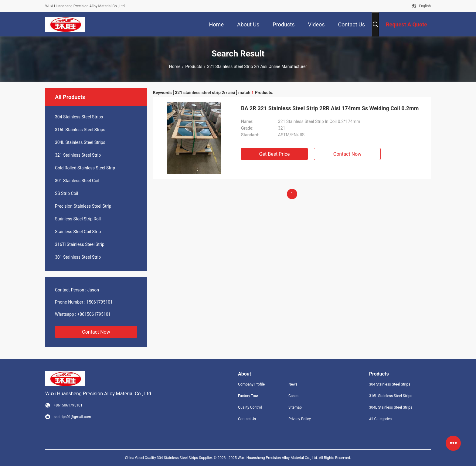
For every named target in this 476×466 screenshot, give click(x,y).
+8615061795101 (94, 314)
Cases (293, 396)
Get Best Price (275, 154)
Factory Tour (248, 396)
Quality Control (250, 407)
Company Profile (251, 384)
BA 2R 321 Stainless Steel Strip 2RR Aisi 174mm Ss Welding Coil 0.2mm (330, 108)
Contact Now (96, 332)
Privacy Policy (300, 419)
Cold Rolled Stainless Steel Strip (85, 168)
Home (175, 66)
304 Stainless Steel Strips (79, 117)
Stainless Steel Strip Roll (78, 219)
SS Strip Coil (66, 193)
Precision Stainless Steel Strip (83, 206)
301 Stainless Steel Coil (77, 181)
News (293, 384)
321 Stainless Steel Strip (78, 155)
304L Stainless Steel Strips (80, 142)
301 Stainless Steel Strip (78, 257)
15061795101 (100, 302)
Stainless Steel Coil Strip (78, 232)
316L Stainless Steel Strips (80, 130)
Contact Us (247, 419)
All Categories (380, 419)
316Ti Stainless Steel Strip (80, 244)
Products (194, 66)
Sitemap (295, 407)
